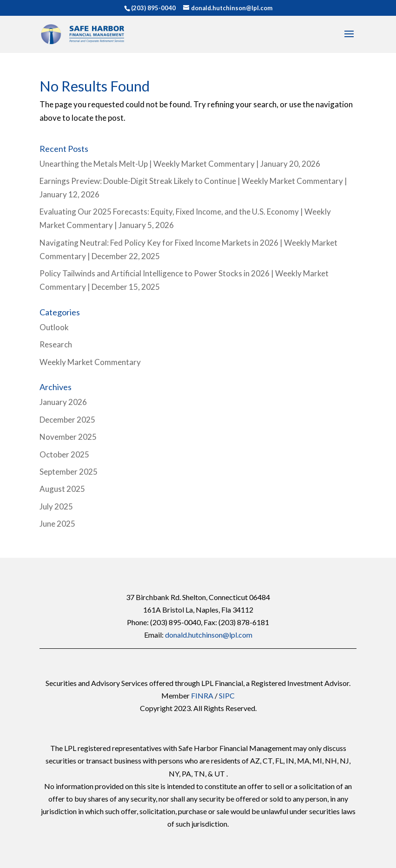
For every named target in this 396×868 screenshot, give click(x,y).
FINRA (202, 695)
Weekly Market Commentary (90, 362)
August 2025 (62, 489)
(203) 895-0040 (153, 8)
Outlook (54, 327)
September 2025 (69, 472)
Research (56, 344)
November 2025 (68, 437)
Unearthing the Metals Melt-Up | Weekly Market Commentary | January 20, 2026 (180, 164)
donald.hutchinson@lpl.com (209, 635)
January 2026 (63, 402)
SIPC (227, 695)
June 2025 (57, 524)
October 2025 (64, 454)
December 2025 (67, 420)
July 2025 (56, 506)
